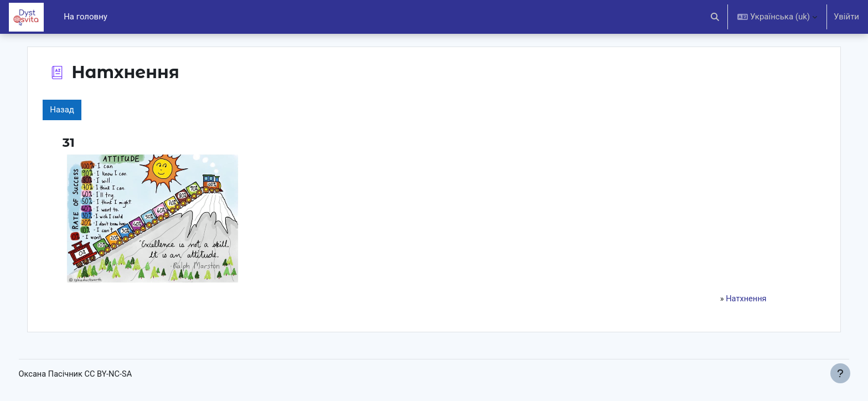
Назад (82, 110)
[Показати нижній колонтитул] (840, 373)
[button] (715, 17)
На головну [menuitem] (86, 17)
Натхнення (729, 299)
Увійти (846, 17)
